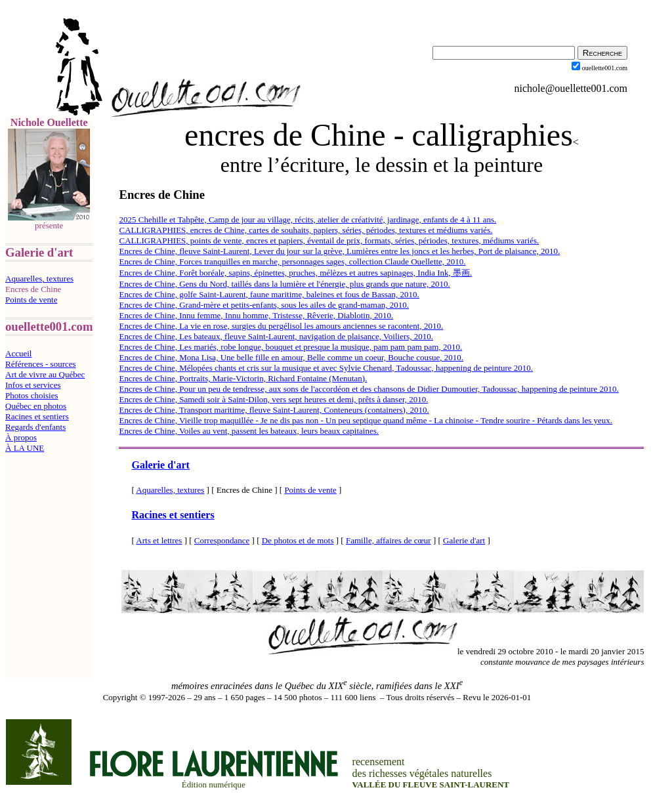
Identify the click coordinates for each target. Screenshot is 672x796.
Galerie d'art (160, 465)
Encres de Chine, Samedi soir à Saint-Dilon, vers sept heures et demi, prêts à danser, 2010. (273, 399)
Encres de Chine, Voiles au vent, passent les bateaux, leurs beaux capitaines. (249, 431)
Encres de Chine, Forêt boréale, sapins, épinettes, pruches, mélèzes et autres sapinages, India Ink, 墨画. (295, 273)
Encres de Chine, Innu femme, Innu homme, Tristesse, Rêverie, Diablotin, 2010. (256, 315)
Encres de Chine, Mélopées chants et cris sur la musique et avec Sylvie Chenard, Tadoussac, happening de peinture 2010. (326, 368)
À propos (21, 437)
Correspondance (222, 540)
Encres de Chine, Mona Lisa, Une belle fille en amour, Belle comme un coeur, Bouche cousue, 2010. (291, 357)
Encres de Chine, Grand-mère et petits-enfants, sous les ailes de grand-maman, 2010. (264, 305)
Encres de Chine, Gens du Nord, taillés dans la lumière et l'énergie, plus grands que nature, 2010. (284, 284)
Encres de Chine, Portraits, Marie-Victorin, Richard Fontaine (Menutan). (243, 378)
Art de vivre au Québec (45, 374)
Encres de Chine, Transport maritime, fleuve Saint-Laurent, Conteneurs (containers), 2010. (274, 410)
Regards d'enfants (35, 427)
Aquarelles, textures (39, 279)
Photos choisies (32, 395)
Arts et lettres (159, 540)
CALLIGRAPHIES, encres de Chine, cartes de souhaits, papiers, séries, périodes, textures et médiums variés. (305, 230)
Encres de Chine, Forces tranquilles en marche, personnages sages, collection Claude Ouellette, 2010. (292, 262)
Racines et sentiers (37, 416)
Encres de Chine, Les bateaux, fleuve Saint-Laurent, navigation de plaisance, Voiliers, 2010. (276, 336)
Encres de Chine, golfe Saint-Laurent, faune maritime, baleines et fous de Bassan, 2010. (269, 294)
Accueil (18, 353)
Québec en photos (36, 406)
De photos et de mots (298, 540)
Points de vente (31, 300)
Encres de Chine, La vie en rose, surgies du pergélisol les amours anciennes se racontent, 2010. (281, 326)
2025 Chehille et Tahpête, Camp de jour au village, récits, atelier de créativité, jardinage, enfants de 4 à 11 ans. (307, 220)
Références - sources (41, 364)
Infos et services (33, 385)
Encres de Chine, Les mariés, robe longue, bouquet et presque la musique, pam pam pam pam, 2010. (290, 347)
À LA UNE (25, 448)
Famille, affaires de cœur (388, 540)
